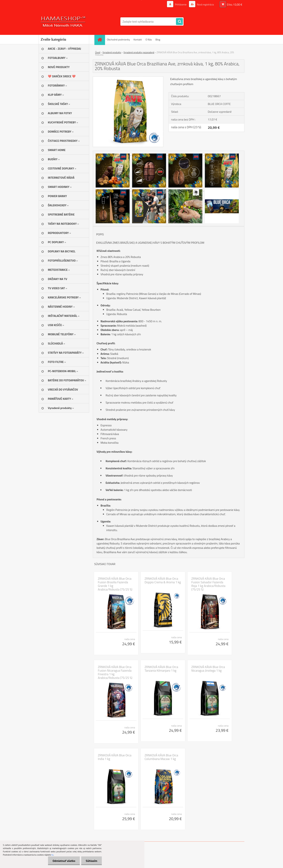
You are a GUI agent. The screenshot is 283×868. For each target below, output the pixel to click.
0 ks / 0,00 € (235, 5)
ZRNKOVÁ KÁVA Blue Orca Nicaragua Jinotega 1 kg (208, 669)
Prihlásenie (181, 4)
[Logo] (63, 21)
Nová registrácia (205, 4)
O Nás (149, 39)
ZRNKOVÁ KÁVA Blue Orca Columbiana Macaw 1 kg (161, 757)
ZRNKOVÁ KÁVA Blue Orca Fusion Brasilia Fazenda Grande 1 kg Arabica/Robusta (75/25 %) (115, 584)
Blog (158, 39)
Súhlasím (92, 861)
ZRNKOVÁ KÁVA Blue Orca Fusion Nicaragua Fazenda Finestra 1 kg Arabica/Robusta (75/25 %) (115, 672)
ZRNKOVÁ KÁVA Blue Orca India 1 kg (115, 757)
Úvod (98, 52)
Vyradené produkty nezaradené (139, 52)
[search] (179, 22)
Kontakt (138, 39)
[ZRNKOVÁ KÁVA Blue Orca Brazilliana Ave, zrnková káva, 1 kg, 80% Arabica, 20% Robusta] (128, 78)
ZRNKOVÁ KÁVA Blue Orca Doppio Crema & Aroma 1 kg (163, 580)
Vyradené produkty (112, 52)
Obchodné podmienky (118, 39)
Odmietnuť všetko (64, 861)
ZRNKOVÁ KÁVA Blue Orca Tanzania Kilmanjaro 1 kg (161, 669)
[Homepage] (101, 39)
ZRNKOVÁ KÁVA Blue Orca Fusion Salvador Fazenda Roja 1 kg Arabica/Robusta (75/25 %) (208, 584)
